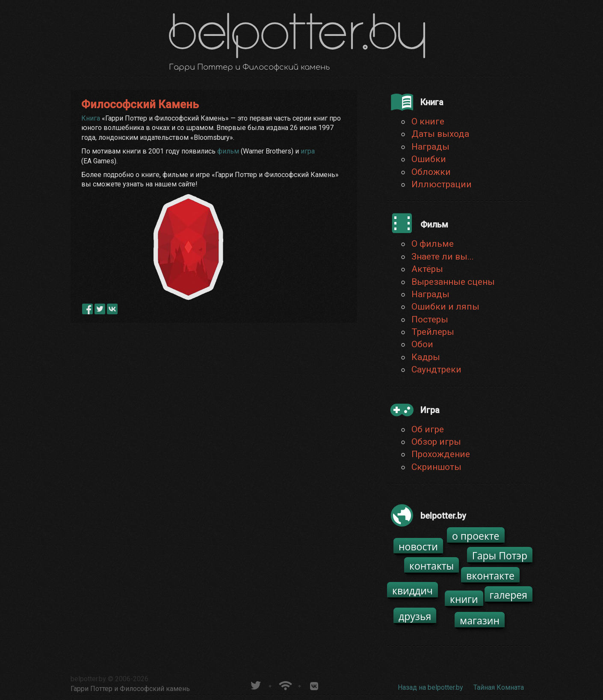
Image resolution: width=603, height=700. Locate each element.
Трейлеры (433, 332)
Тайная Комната (499, 687)
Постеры (430, 319)
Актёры (427, 269)
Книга (91, 118)
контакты (432, 566)
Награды (430, 147)
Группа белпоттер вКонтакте (314, 684)
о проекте (476, 536)
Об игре (428, 429)
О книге (428, 121)
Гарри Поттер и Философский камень (130, 689)
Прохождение (441, 454)
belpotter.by (88, 679)
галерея (509, 595)
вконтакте (490, 576)
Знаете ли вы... (443, 257)
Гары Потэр (500, 555)
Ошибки (429, 159)
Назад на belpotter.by (430, 687)
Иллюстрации (442, 184)
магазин (480, 620)
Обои (422, 344)
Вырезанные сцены (453, 282)
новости (418, 546)
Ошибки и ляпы (445, 307)
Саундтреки (436, 369)
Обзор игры (436, 442)
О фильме (433, 244)
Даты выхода (440, 134)
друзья (415, 616)
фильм (228, 151)
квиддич (412, 591)
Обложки (431, 172)
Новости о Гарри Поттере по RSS (285, 684)
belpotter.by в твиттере (255, 684)
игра (308, 151)
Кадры (426, 357)
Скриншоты (436, 467)
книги (464, 599)
